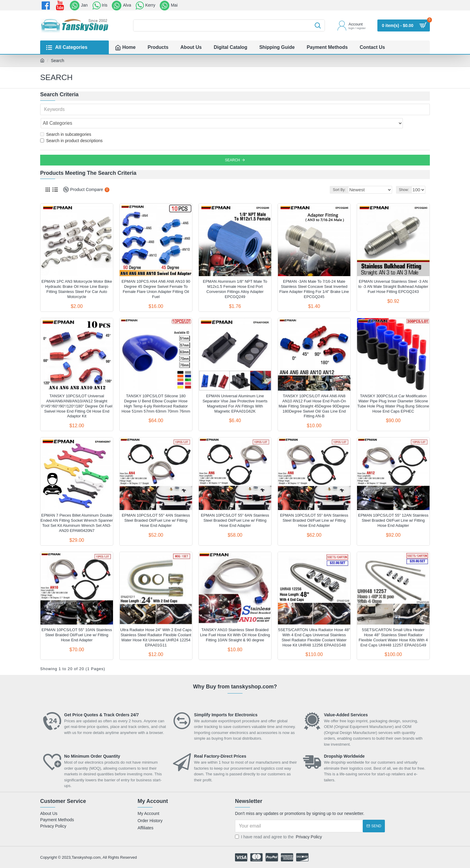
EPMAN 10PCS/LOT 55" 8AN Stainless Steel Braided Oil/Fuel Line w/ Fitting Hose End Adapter (314, 507)
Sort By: (348, 177)
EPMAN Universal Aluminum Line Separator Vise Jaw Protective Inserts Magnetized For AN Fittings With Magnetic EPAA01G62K (235, 390)
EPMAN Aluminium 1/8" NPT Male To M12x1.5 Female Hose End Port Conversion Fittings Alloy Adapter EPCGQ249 (235, 276)
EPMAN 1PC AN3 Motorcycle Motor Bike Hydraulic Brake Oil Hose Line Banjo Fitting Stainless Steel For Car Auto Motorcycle (77, 276)
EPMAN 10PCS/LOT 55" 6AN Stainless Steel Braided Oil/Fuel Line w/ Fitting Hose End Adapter (235, 507)
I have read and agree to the (279, 824)
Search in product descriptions (71, 127)
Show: (405, 177)
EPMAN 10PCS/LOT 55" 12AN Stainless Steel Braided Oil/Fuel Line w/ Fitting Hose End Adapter (393, 507)
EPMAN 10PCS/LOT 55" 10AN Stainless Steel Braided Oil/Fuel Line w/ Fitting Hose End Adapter (77, 622)
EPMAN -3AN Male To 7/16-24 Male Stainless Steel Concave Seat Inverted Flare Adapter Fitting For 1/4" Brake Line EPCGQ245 (314, 276)
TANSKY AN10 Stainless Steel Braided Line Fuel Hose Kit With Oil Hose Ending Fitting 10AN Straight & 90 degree (235, 622)
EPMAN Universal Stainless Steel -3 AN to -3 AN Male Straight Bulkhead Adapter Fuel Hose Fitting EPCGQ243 (393, 273)
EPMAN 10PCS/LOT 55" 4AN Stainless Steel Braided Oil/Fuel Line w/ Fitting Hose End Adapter (156, 507)
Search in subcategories (66, 121)
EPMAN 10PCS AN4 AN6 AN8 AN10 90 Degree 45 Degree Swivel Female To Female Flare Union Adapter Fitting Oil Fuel (156, 276)
